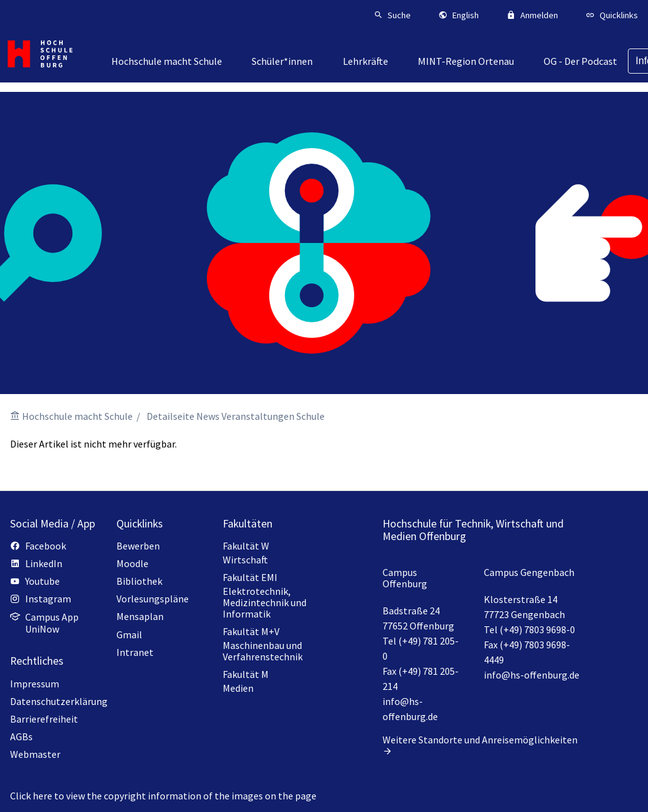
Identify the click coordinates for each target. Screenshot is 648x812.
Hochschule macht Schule (77, 416)
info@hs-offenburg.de (532, 675)
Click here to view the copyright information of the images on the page (163, 796)
